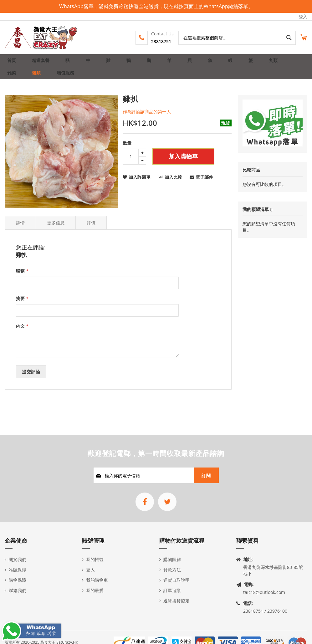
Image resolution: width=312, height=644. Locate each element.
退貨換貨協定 (176, 601)
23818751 (154, 41)
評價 (91, 233)
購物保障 (18, 580)
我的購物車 (97, 580)
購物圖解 (172, 559)
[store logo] (41, 37)
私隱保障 (18, 570)
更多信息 (56, 233)
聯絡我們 (18, 590)
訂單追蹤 (172, 590)
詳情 (20, 233)
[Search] (282, 38)
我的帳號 (95, 559)
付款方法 (172, 570)
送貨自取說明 (176, 580)
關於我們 (18, 559)
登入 (303, 16)
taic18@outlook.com (264, 592)
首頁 (13, 63)
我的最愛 (95, 590)
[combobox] (230, 38)
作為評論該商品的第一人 (147, 122)
